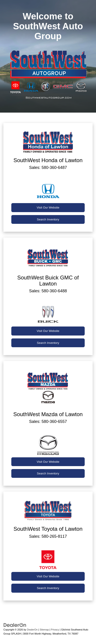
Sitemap (44, 630)
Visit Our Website (48, 207)
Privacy (55, 630)
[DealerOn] (15, 625)
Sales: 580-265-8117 (48, 536)
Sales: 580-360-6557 (48, 422)
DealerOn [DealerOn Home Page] (32, 630)
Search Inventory (48, 219)
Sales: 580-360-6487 (48, 168)
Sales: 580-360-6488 (48, 291)
